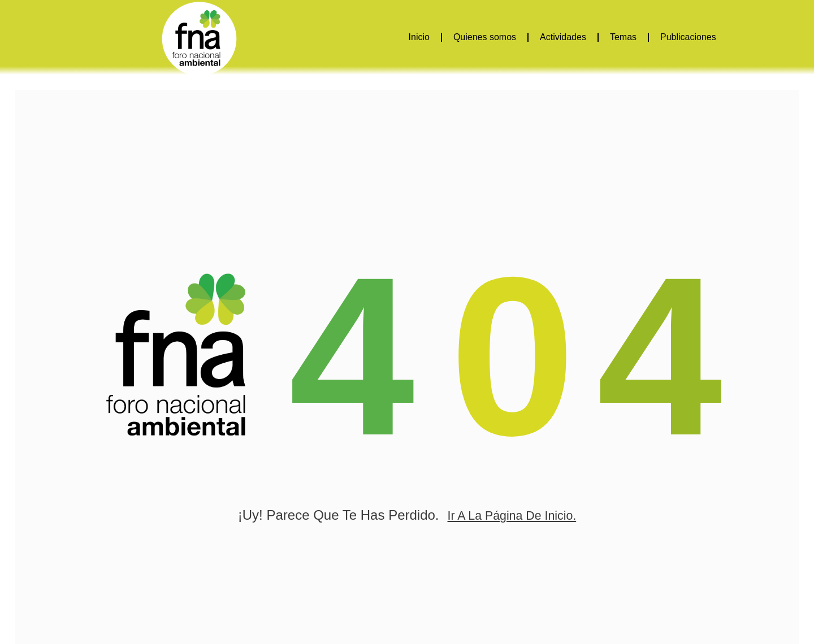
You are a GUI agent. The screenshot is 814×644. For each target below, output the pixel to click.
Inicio (419, 37)
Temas (623, 37)
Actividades (563, 37)
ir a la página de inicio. (512, 528)
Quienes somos (485, 37)
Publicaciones (688, 37)
